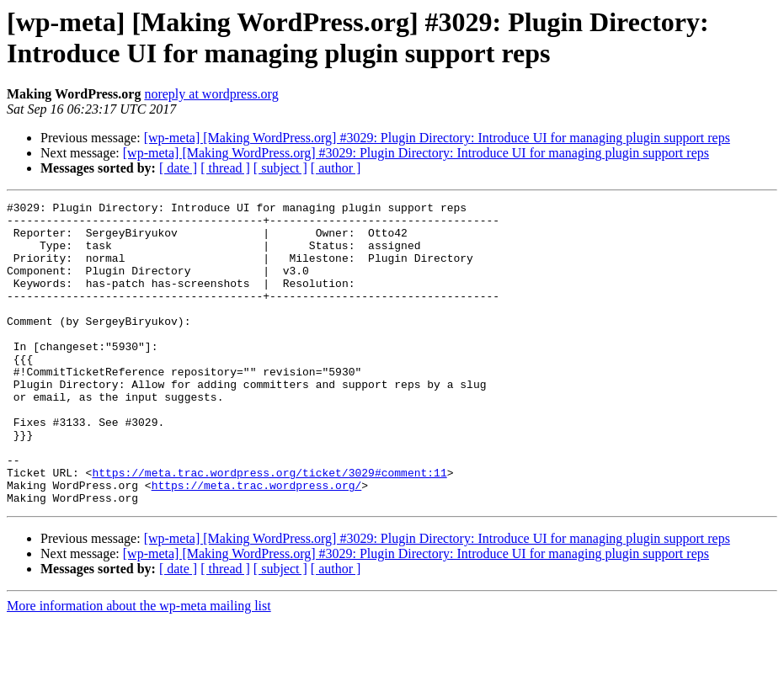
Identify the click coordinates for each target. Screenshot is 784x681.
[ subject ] (280, 168)
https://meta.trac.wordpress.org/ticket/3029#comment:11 (269, 528)
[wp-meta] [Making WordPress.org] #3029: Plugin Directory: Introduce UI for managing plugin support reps (437, 138)
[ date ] (178, 168)
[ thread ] (225, 168)
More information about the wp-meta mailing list (139, 666)
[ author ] (336, 168)
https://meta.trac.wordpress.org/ (257, 543)
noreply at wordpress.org (211, 94)
